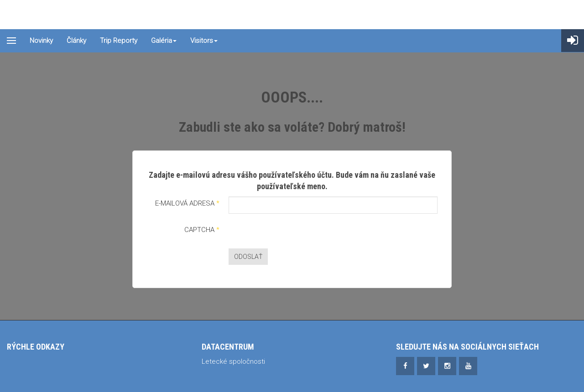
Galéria (164, 41)
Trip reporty (119, 41)
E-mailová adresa (187, 203)
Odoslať (248, 257)
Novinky (41, 41)
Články (76, 41)
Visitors (204, 41)
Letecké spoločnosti (233, 361)
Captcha (202, 230)
